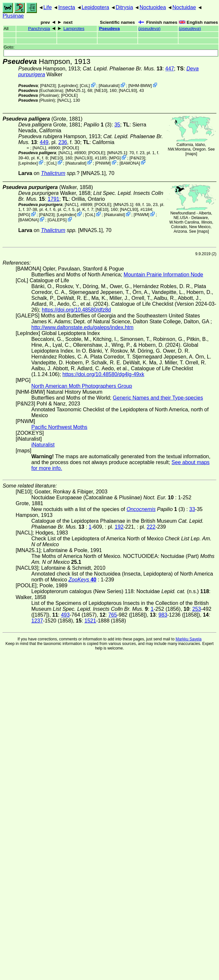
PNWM (103, 163)
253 (197, 609)
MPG (115, 158)
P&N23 (48, 86)
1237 (37, 621)
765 (113, 615)
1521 (90, 621)
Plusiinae (13, 16)
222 (151, 527)
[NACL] (64, 100)
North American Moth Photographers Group (82, 386)
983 (163, 615)
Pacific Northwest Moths (59, 427)
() (149, 29)
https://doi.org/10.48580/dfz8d (76, 310)
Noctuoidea (153, 7)
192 (119, 527)
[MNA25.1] (75, 90)
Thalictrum (53, 173)
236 (63, 142)
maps (191, 154)
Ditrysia (124, 7)
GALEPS (57, 220)
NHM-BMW (140, 86)
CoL (85, 86)
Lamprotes (74, 29)
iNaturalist (109, 86)
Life (48, 7)
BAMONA (130, 163)
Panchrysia (39, 29)
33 (192, 509)
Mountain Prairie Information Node (164, 275)
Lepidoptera (95, 7)
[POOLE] (69, 95)
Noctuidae (184, 7)
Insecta (67, 7)
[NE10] (101, 90)
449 (44, 142)
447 (170, 69)
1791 (54, 199)
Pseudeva (109, 29)
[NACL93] (128, 90)
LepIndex (68, 86)
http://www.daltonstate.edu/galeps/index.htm (82, 327)
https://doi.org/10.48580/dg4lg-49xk (103, 374)
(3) (97, 125)
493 (65, 615)
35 (117, 125)
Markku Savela (188, 639)
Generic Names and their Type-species (158, 398)
